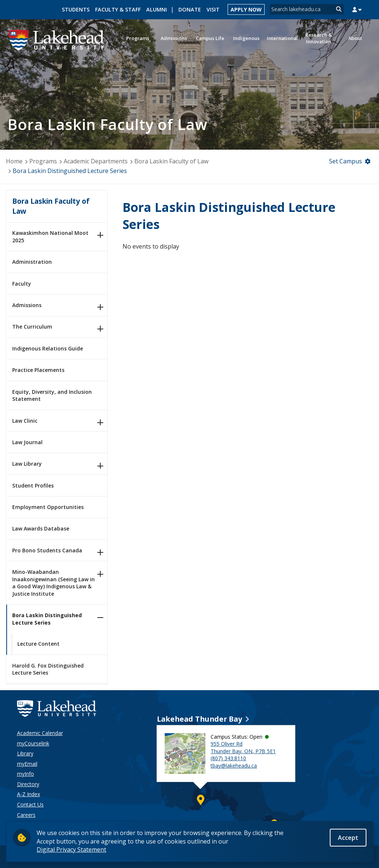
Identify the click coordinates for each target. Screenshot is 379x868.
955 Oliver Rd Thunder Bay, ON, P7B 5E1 (243, 747)
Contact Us (30, 804)
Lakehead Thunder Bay (199, 719)
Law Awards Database (41, 528)
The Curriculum (32, 327)
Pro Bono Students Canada (47, 550)
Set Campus (346, 161)
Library (25, 753)
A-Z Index (28, 794)
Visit (213, 9)
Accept (348, 838)
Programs (43, 161)
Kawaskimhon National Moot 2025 (50, 237)
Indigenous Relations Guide (48, 348)
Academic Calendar (40, 733)
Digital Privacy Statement (71, 849)
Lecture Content (38, 644)
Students (76, 9)
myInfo (26, 774)
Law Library (27, 464)
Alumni (157, 9)
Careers (26, 815)
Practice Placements (38, 370)
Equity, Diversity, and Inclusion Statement (52, 395)
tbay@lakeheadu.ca (234, 766)
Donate (190, 9)
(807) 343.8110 (228, 758)
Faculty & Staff (118, 9)
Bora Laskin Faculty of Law (171, 161)
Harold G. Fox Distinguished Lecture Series (48, 669)
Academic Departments (96, 161)
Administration (32, 262)
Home (14, 161)
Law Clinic (25, 421)
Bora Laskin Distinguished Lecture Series (47, 619)
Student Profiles (33, 485)
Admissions (27, 305)
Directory (28, 784)
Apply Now (246, 9)
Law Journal (27, 442)
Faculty (22, 284)
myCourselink (33, 743)
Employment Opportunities (48, 507)
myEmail (27, 764)
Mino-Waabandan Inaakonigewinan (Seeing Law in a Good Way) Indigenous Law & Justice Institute (53, 583)
